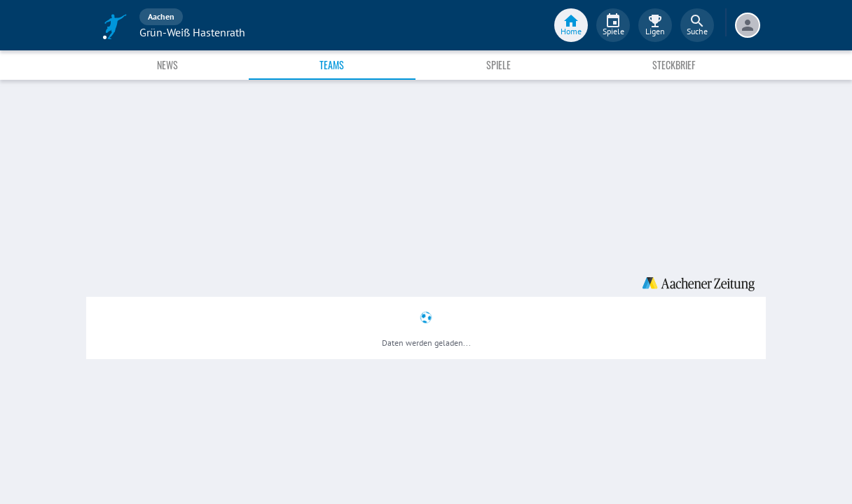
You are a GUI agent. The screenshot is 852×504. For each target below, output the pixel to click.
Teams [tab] (332, 65)
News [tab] (167, 65)
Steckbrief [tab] (674, 65)
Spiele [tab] (499, 65)
